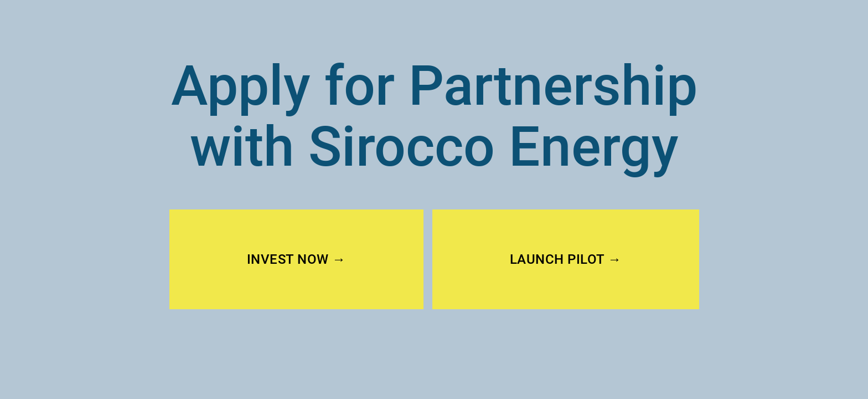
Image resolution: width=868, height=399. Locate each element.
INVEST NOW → (296, 259)
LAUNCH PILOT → (566, 259)
